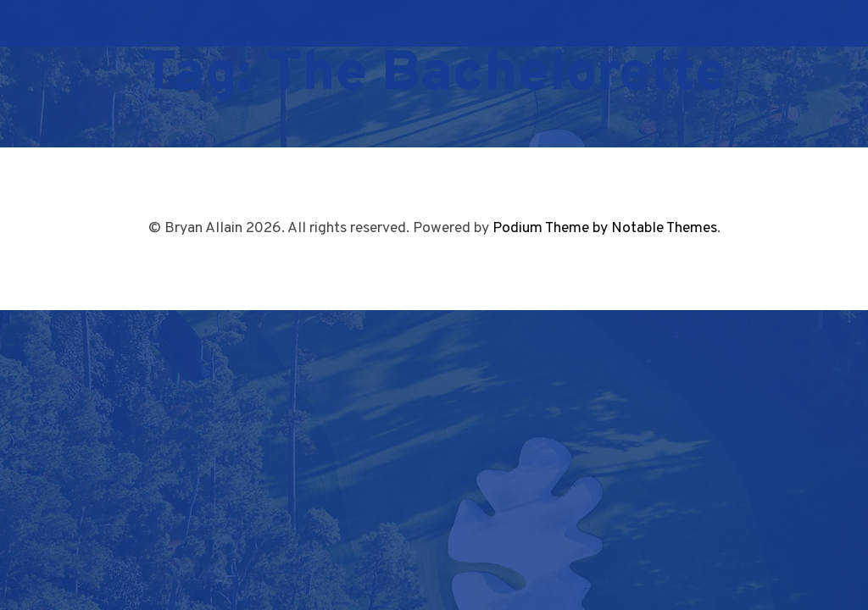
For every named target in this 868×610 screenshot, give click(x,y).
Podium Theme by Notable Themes (605, 228)
